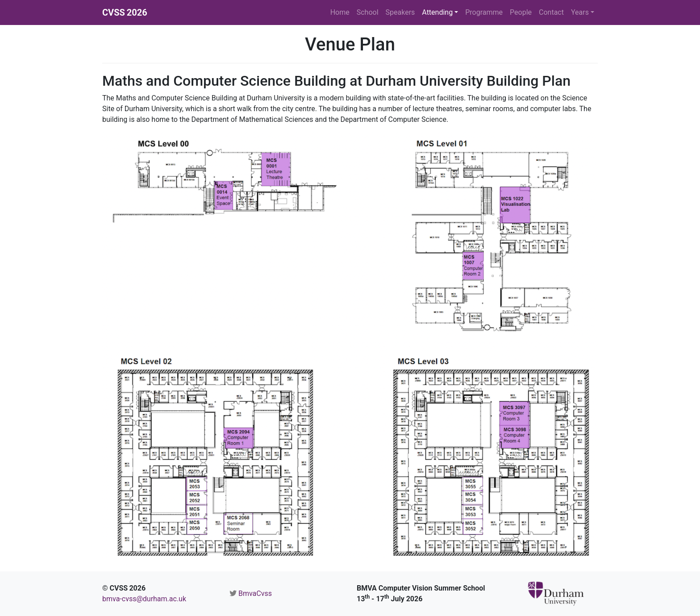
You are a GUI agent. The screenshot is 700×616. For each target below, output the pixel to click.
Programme (484, 12)
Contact (551, 12)
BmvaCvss (255, 593)
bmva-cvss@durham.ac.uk (144, 599)
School (368, 12)
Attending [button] (437, 12)
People (521, 12)
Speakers (400, 12)
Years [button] (580, 12)
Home (340, 12)
